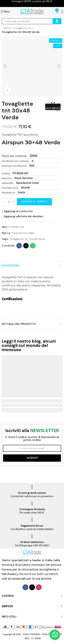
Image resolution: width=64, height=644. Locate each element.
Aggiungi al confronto (18, 211)
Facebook (19, 246)
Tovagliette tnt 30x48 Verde (27, 239)
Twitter (26, 246)
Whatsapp (33, 246)
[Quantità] (9, 202)
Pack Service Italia (23, 233)
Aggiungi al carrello (34, 202)
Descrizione (10, 266)
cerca (57, 21)
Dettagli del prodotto (19, 324)
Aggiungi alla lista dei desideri (24, 216)
